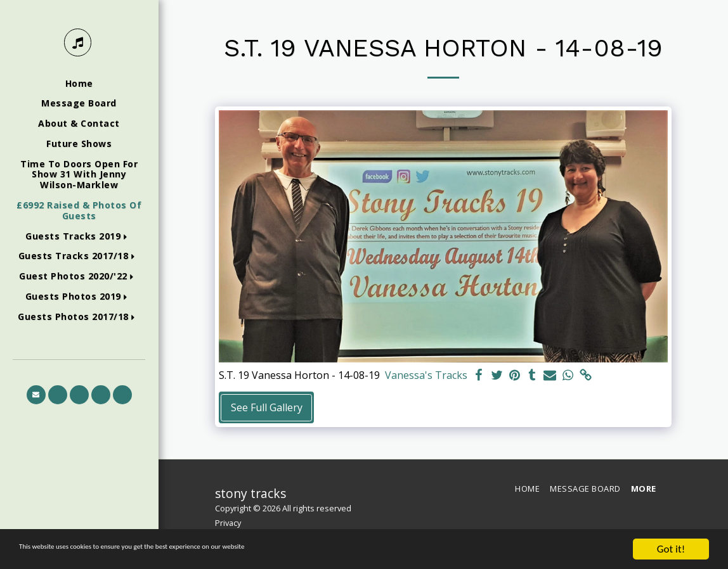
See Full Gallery (267, 407)
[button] (79, 237)
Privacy (228, 523)
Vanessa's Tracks (426, 375)
